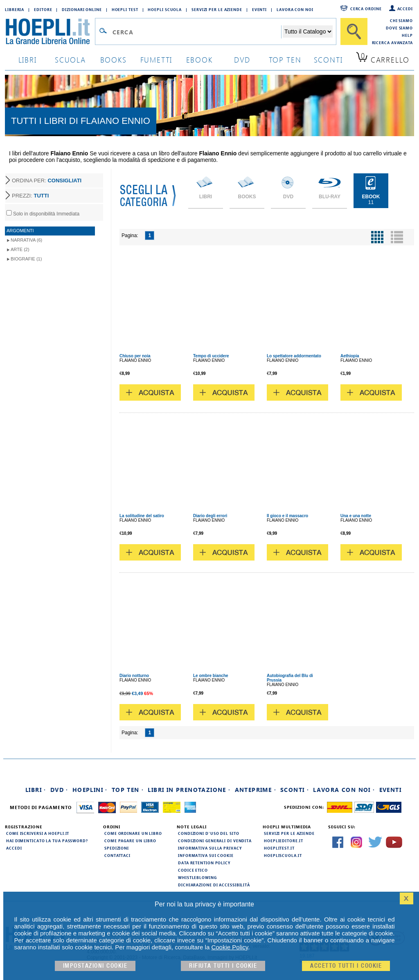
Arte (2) (20, 249)
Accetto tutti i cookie (346, 966)
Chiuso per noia (135, 356)
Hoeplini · (90, 790)
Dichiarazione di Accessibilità (214, 885)
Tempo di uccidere (211, 356)
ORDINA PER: (47, 181)
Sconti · (295, 790)
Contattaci (117, 855)
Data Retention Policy (204, 863)
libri (28, 59)
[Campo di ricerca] (197, 32)
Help (407, 35)
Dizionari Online (82, 9)
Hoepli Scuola (165, 9)
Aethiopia (350, 356)
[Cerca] (354, 31)
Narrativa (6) (26, 240)
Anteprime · (256, 790)
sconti (328, 59)
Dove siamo (399, 28)
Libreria (15, 9)
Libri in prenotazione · (189, 790)
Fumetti (157, 59)
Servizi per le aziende (217, 9)
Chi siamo (401, 20)
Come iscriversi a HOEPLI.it (38, 833)
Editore (43, 9)
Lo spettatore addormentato (294, 356)
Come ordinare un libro (133, 833)
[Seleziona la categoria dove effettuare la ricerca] (308, 31)
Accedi (405, 9)
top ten (285, 59)
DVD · (59, 790)
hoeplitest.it (279, 848)
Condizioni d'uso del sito (209, 833)
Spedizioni (117, 848)
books (114, 59)
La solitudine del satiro (142, 516)
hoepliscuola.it (283, 855)
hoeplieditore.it (283, 841)
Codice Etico (193, 870)
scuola (70, 59)
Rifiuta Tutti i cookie (223, 966)
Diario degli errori (210, 516)
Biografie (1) (26, 259)
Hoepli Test (125, 9)
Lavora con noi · (344, 790)
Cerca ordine (366, 9)
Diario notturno (134, 676)
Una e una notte (356, 516)
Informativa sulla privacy (210, 848)
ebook (199, 59)
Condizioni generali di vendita (215, 841)
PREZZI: (30, 196)
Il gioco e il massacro (287, 516)
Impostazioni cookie (95, 966)
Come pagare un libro (130, 841)
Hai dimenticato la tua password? (47, 841)
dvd (242, 59)
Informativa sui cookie (206, 855)
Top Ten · (128, 790)
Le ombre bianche (211, 676)
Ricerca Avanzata (392, 43)
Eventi (259, 9)
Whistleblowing (197, 877)
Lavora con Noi (295, 9)
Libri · (36, 790)
